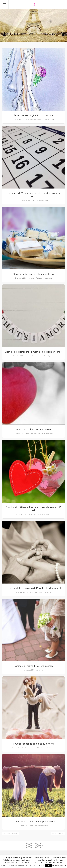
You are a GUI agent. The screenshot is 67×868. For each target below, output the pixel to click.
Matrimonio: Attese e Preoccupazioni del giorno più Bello (34, 509)
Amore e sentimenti (30, 356)
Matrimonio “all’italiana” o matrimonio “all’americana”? (33, 352)
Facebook (27, 846)
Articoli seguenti (57, 833)
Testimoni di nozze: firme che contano (34, 666)
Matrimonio (40, 119)
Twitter (31, 846)
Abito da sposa (31, 119)
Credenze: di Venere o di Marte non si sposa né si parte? (33, 195)
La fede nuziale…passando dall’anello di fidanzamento (34, 588)
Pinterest (40, 846)
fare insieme (32, 278)
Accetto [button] (48, 865)
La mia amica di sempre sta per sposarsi (34, 821)
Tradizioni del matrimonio (40, 200)
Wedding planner (49, 119)
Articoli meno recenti (11, 833)
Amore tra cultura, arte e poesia (33, 429)
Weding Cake (51, 748)
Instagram (36, 846)
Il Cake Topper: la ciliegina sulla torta (33, 744)
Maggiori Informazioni (59, 865)
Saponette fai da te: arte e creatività (34, 274)
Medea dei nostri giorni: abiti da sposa (33, 115)
